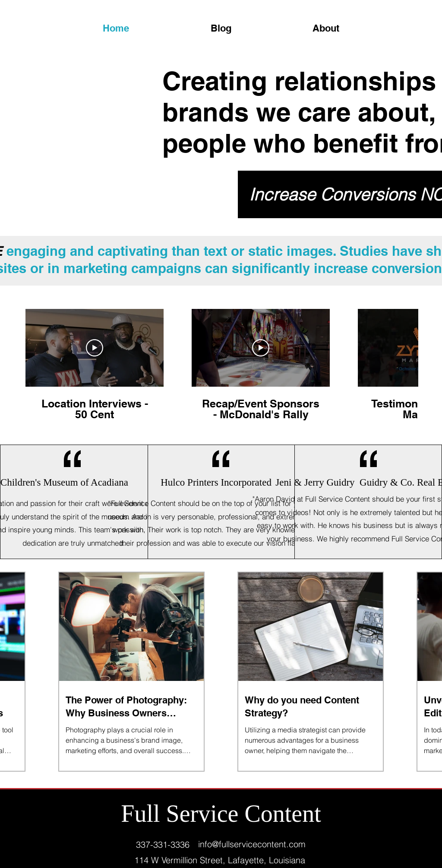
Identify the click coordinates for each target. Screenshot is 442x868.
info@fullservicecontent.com (252, 844)
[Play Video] (95, 348)
